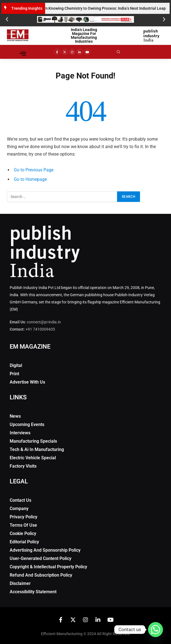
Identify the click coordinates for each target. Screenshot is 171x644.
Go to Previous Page (34, 170)
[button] (7, 19)
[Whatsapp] (156, 630)
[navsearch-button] (122, 52)
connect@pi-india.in (44, 322)
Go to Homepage (30, 179)
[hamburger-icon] (23, 52)
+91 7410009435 (40, 329)
